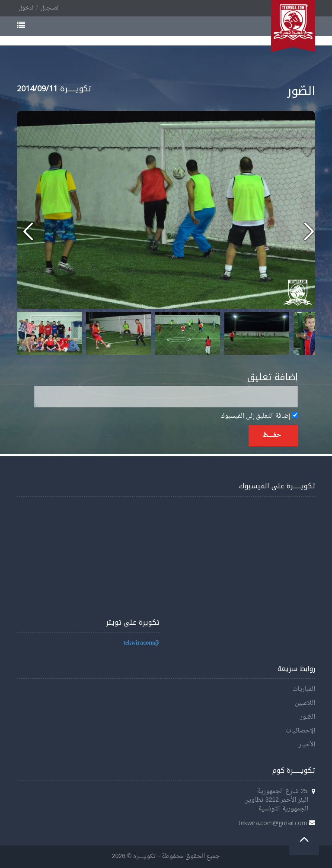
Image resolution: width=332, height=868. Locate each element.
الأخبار (307, 745)
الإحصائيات (300, 731)
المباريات (304, 689)
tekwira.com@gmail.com (273, 823)
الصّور (308, 717)
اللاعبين (305, 703)
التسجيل (50, 8)
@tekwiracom (141, 643)
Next (304, 333)
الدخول (27, 8)
